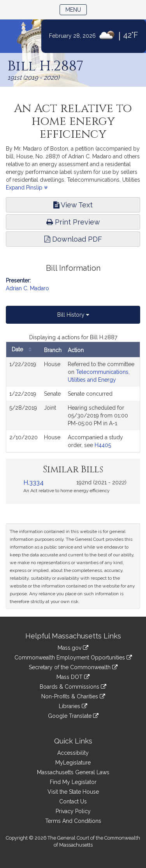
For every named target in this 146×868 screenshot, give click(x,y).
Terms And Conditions (73, 821)
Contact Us (73, 801)
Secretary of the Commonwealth (73, 667)
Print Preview (73, 222)
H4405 (103, 445)
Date (24, 350)
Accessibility (73, 753)
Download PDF (73, 239)
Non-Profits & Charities (73, 696)
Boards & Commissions (73, 687)
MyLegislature (73, 763)
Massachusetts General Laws (73, 772)
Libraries (73, 706)
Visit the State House (73, 792)
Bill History (73, 315)
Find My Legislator (73, 782)
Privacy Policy (73, 811)
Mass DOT (73, 677)
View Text (73, 205)
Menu (76, 9)
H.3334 (33, 483)
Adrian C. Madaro (27, 288)
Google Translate (73, 716)
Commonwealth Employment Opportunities (73, 658)
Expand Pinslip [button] (27, 188)
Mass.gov (73, 648)
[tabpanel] (73, 393)
